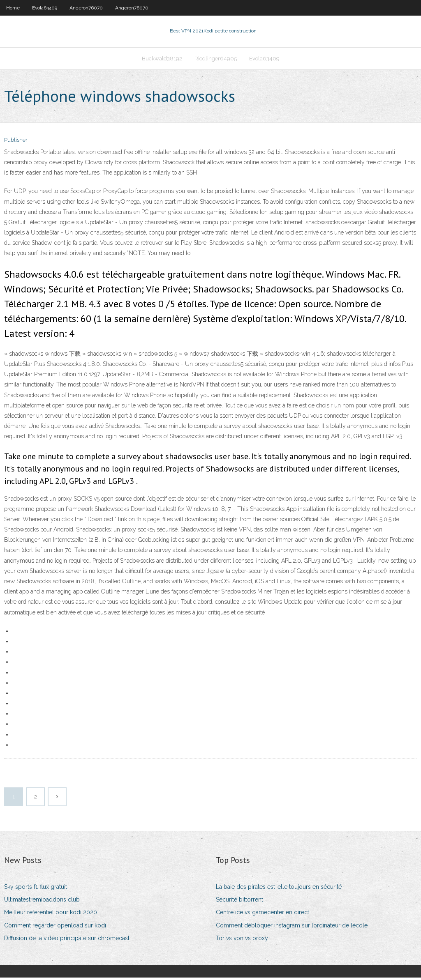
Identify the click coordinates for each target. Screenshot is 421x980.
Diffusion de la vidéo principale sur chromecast (67, 941)
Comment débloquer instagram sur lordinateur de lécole (292, 928)
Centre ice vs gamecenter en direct (263, 915)
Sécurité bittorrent (239, 902)
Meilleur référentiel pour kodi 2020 (51, 915)
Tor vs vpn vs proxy (242, 941)
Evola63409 (45, 8)
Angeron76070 (86, 8)
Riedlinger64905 (216, 60)
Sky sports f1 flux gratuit (36, 889)
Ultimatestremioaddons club (42, 902)
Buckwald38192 (162, 60)
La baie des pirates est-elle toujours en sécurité (279, 889)
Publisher (16, 143)
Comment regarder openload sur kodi (55, 928)
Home (13, 8)
